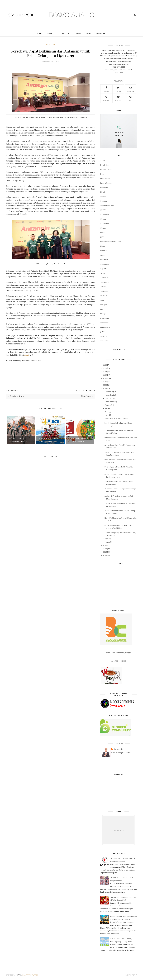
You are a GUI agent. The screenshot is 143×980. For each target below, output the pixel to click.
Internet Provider (107, 206)
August (108, 405)
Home (39, 33)
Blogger (128, 653)
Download (101, 33)
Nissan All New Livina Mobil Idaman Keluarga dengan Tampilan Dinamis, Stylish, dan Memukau (124, 919)
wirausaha (104, 341)
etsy (131, 98)
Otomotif (104, 260)
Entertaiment (105, 178)
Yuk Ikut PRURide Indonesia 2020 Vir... (19, 440)
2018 (105, 545)
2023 (105, 375)
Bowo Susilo (118, 749)
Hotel (102, 192)
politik (103, 332)
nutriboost (104, 323)
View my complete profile (121, 753)
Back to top (131, 975)
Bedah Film (104, 165)
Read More (119, 73)
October (108, 398)
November (109, 395)
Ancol (103, 160)
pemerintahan (106, 327)
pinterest (106, 98)
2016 (105, 552)
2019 (105, 388)
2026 (105, 365)
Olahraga (51, 45)
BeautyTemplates (30, 975)
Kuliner (103, 228)
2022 (105, 378)
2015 (105, 555)
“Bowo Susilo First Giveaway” (121, 939)
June (107, 412)
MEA (102, 237)
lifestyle (103, 314)
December (109, 392)
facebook (106, 89)
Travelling (104, 291)
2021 (105, 382)
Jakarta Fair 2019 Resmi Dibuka (116, 418)
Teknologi (104, 278)
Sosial (103, 273)
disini (27, 355)
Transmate (105, 282)
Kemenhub (105, 215)
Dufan (103, 174)
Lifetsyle (65, 33)
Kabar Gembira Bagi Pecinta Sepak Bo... (78, 440)
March (107, 542)
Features (51, 33)
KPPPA (103, 210)
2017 (105, 549)
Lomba (103, 233)
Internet (104, 201)
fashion (103, 300)
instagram (131, 89)
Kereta (103, 219)
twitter (118, 89)
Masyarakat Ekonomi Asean (111, 242)
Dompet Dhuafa (106, 169)
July (106, 408)
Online (103, 255)
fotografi (104, 305)
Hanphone (104, 188)
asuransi (104, 296)
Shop (89, 33)
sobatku (103, 336)
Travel (78, 33)
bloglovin (118, 98)
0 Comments (13, 390)
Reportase (104, 269)
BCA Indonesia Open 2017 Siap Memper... (49, 440)
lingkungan (105, 318)
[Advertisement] (119, 588)
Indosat (103, 197)
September (109, 402)
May (107, 415)
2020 (105, 385)
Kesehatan (105, 224)
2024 (105, 372)
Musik (103, 246)
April (107, 539)
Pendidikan (105, 264)
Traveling (104, 287)
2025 (105, 368)
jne (102, 309)
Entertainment (106, 183)
